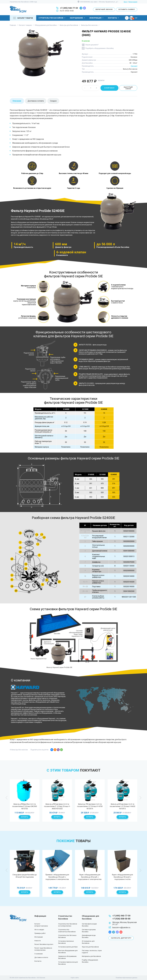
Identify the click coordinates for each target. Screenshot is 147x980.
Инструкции (39, 937)
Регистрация (133, 2)
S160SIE (66, 409)
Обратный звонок (104, 9)
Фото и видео (39, 930)
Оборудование (78, 18)
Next (140, 798)
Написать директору (121, 938)
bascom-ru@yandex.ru (121, 928)
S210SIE (85, 409)
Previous (7, 798)
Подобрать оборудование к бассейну (100, 48)
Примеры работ (40, 933)
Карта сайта (75, 978)
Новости (38, 941)
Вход (126, 2)
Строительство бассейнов (52, 18)
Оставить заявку (127, 9)
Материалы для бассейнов (91, 956)
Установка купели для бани (68, 947)
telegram (81, 8)
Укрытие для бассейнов (90, 947)
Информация (97, 18)
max (84, 8)
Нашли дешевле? (92, 45)
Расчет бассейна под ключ (44, 944)
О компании (39, 954)
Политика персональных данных (127, 978)
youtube (121, 932)
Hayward (134, 66)
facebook (110, 932)
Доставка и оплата (41, 957)
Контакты (114, 18)
